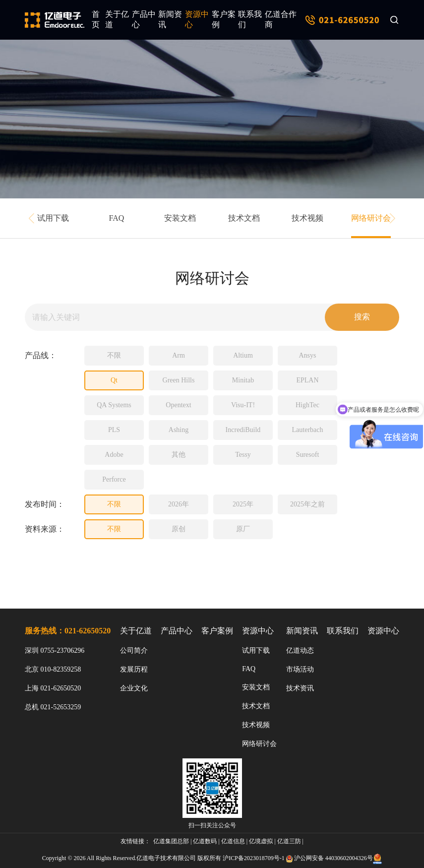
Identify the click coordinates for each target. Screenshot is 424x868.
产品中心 (144, 19)
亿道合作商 (281, 19)
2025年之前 (307, 504)
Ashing (179, 430)
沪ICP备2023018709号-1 (254, 858)
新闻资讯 (170, 19)
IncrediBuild (243, 430)
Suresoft (308, 455)
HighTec (307, 405)
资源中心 (197, 19)
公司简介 (134, 651)
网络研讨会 (371, 218)
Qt (114, 380)
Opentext (178, 405)
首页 (96, 19)
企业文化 (134, 688)
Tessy (243, 455)
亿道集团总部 (171, 841)
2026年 (179, 504)
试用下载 (53, 218)
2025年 (243, 504)
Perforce (114, 479)
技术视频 (307, 218)
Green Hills (179, 380)
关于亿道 (117, 19)
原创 (179, 529)
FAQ (117, 218)
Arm (179, 355)
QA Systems (114, 405)
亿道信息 (233, 841)
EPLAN (307, 380)
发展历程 (134, 669)
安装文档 (180, 218)
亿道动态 (300, 651)
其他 (179, 455)
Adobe (114, 455)
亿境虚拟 (261, 841)
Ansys (307, 355)
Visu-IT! (243, 405)
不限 (114, 355)
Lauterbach (308, 430)
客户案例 (224, 19)
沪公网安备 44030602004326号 (333, 858)
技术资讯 (300, 688)
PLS (114, 430)
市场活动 (300, 669)
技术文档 (244, 218)
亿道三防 (289, 841)
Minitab (243, 380)
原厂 (243, 529)
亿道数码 (205, 841)
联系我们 (250, 19)
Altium (243, 355)
